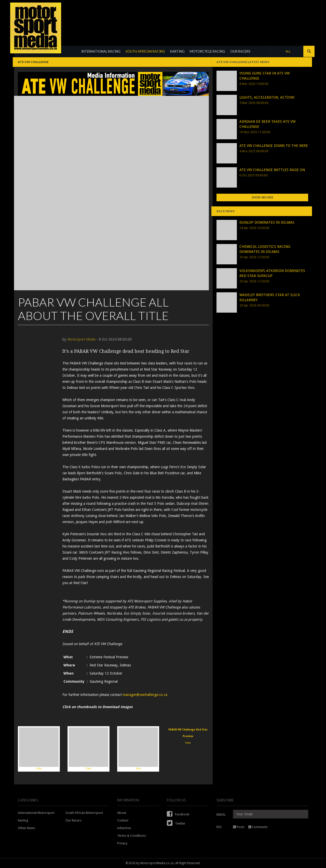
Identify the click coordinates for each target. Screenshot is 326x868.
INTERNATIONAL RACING (101, 51)
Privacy (122, 843)
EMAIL (221, 814)
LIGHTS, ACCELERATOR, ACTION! (267, 97)
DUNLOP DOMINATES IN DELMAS (267, 222)
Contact (123, 820)
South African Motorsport (84, 813)
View (39, 749)
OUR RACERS (240, 51)
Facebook (178, 814)
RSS (219, 827)
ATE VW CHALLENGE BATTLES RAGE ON (272, 170)
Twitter (176, 823)
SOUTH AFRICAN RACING (145, 51)
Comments (258, 827)
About (122, 813)
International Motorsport (36, 813)
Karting (23, 820)
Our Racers (73, 820)
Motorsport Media (81, 339)
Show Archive (262, 197)
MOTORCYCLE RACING (207, 51)
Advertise (124, 828)
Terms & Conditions (132, 836)
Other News (26, 828)
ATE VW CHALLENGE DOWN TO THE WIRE (274, 146)
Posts (239, 827)
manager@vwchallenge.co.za (145, 695)
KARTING (177, 51)
